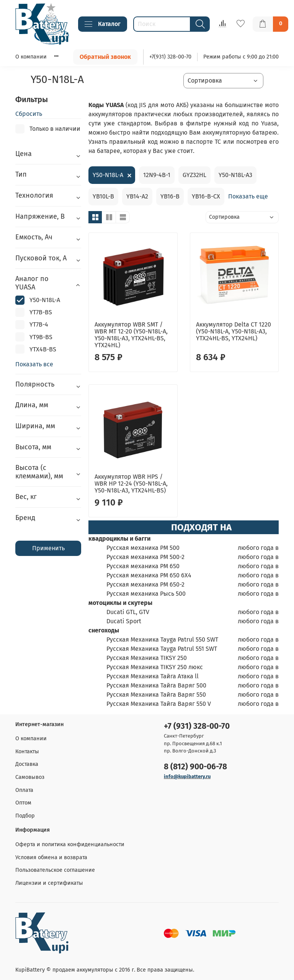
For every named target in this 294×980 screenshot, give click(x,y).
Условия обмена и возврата (51, 857)
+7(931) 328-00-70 (170, 57)
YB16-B (170, 196)
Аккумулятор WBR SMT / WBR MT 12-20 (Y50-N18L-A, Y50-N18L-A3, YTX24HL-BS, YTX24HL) (131, 335)
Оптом (23, 803)
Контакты (27, 752)
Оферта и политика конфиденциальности (70, 844)
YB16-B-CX (206, 196)
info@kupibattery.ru (187, 776)
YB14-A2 (137, 196)
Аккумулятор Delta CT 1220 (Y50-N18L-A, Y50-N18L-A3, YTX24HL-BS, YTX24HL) (234, 331)
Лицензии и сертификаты (49, 883)
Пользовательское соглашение (55, 870)
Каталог (103, 24)
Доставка (27, 764)
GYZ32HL (194, 175)
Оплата (24, 790)
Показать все (34, 364)
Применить (48, 548)
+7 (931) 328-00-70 (197, 726)
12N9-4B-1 (157, 175)
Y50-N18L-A (108, 175)
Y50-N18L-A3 (235, 175)
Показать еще (248, 196)
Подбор (25, 816)
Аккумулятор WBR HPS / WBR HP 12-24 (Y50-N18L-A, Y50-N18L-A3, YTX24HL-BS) (131, 483)
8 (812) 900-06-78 (195, 767)
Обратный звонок (105, 57)
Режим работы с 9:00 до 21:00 (241, 57)
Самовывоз (30, 777)
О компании (31, 57)
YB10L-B (103, 196)
